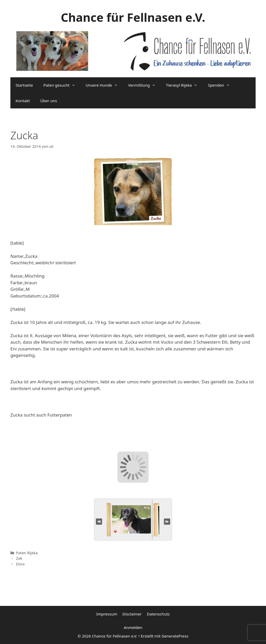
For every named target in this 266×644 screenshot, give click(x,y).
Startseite (24, 85)
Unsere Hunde (104, 85)
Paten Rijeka (27, 553)
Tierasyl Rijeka (184, 85)
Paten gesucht (62, 85)
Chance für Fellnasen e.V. (133, 17)
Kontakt (23, 101)
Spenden (221, 85)
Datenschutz (158, 614)
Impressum (107, 614)
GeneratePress (175, 636)
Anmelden (133, 627)
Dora (20, 564)
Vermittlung (144, 85)
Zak (19, 558)
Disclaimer (132, 614)
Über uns (49, 101)
